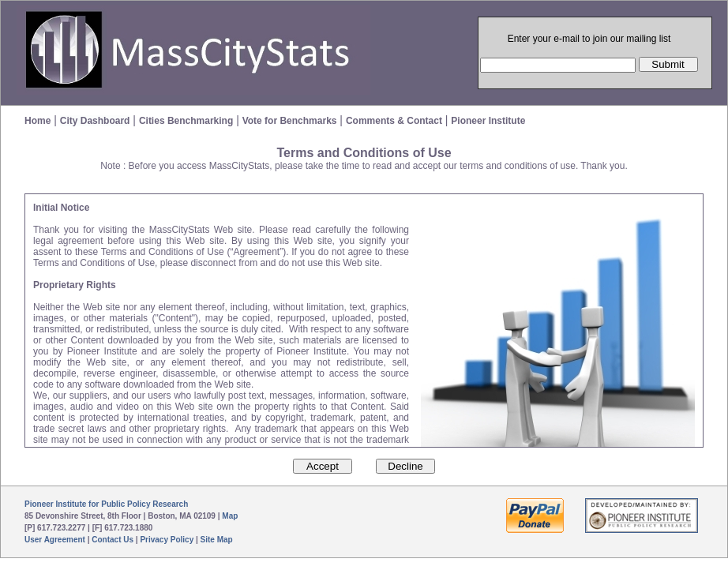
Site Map (217, 540)
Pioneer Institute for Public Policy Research (106, 504)
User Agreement (55, 540)
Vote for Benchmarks (290, 121)
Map (230, 516)
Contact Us (113, 540)
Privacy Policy (167, 540)
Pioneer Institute (488, 121)
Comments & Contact (394, 121)
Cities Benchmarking (186, 121)
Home (38, 121)
